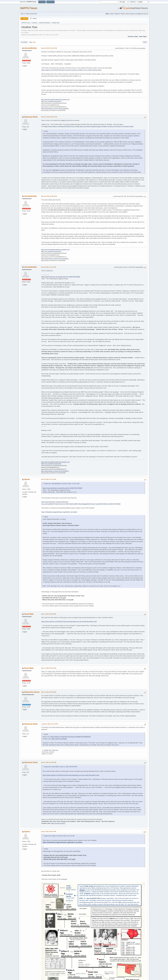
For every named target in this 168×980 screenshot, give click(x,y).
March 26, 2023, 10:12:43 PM (49, 48)
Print (145, 42)
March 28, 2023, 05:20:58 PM (49, 196)
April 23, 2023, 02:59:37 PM (49, 832)
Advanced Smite (31, 117)
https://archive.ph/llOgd (59, 739)
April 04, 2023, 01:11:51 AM (49, 479)
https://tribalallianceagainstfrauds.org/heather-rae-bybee (59, 512)
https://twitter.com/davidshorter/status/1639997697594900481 (71, 737)
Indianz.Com (65, 120)
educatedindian (30, 48)
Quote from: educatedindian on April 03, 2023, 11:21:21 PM (62, 484)
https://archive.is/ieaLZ (58, 823)
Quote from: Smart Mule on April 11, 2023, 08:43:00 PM (61, 767)
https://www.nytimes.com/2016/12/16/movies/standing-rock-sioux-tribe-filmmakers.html (69, 622)
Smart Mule (29, 614)
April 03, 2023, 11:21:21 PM (49, 267)
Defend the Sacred (32, 692)
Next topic (143, 36)
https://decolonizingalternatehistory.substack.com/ (55, 99)
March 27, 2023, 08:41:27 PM (49, 117)
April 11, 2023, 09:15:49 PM (49, 692)
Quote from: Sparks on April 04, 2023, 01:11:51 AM (59, 836)
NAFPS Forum (29, 8)
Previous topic (133, 36)
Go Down (24, 42)
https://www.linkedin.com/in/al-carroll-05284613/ (55, 109)
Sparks (27, 479)
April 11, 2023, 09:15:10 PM (49, 668)
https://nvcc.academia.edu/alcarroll (51, 101)
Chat (112, 14)
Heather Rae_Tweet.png (50, 750)
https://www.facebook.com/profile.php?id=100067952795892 (61, 277)
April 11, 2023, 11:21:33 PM (50, 724)
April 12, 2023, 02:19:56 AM (49, 762)
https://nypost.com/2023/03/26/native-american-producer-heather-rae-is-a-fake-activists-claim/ (71, 70)
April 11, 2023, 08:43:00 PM (49, 614)
